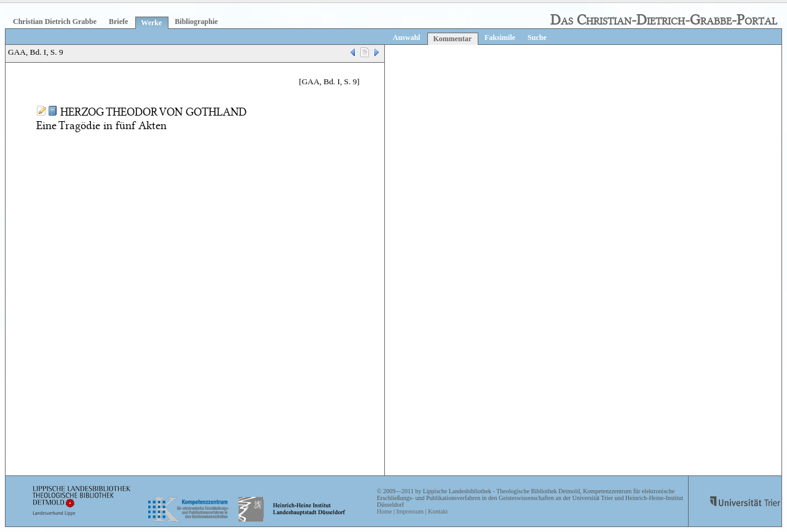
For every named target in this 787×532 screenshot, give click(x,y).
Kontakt (438, 511)
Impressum (409, 511)
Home (384, 511)
